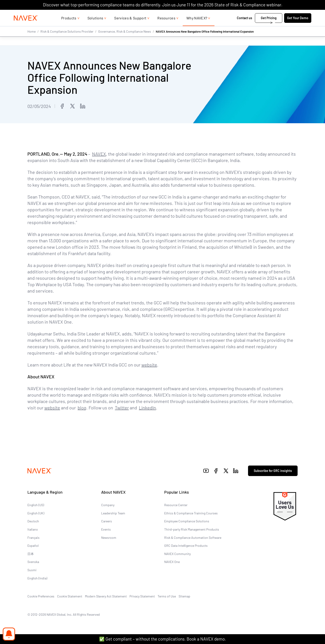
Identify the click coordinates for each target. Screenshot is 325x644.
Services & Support (130, 27)
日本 (31, 554)
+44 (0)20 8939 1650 (260, 14)
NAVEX (99, 154)
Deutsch (33, 521)
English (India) (37, 578)
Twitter (122, 408)
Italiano (33, 529)
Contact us (244, 27)
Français (33, 538)
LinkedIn (147, 408)
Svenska (33, 562)
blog (82, 408)
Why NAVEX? (197, 27)
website (149, 365)
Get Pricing (269, 27)
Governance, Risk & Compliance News (125, 41)
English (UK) (36, 513)
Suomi (32, 570)
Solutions (95, 27)
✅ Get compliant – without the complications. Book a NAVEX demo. (162, 639)
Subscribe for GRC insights (273, 471)
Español (33, 546)
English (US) (36, 505)
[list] (296, 14)
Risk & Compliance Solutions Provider (67, 41)
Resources (166, 27)
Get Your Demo (298, 27)
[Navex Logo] (26, 27)
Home (32, 41)
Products (69, 27)
